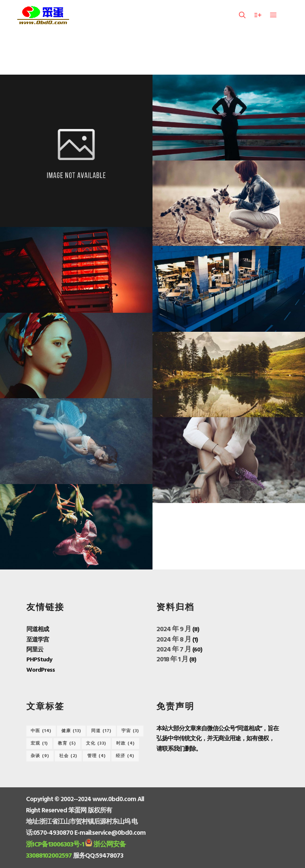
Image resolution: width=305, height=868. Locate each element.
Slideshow (174, 52)
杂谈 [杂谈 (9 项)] (40, 756)
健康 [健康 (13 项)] (71, 731)
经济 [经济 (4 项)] (125, 756)
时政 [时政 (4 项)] (125, 743)
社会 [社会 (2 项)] (68, 756)
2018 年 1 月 (172, 660)
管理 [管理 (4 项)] (97, 756)
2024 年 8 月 (174, 640)
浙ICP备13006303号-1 (55, 845)
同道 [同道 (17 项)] (101, 731)
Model (145, 52)
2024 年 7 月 (174, 650)
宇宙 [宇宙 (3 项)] (130, 731)
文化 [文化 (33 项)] (96, 743)
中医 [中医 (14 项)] (41, 731)
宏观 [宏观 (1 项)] (39, 743)
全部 (123, 52)
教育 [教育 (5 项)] (67, 743)
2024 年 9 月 (174, 629)
